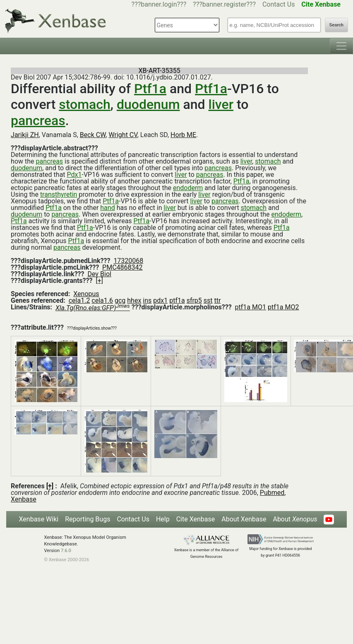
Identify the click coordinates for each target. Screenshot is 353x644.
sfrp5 (194, 300)
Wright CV (123, 135)
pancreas (38, 121)
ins (147, 300)
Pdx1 (74, 175)
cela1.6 (102, 300)
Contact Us (279, 4)
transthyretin (59, 194)
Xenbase (24, 499)
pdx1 (160, 300)
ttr (218, 300)
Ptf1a (150, 89)
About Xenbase (244, 519)
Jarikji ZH (25, 135)
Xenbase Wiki (39, 519)
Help (163, 519)
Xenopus (86, 294)
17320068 (128, 261)
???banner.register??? (224, 4)
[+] (99, 281)
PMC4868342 (122, 267)
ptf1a (177, 300)
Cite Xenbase (196, 519)
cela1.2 (79, 300)
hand (107, 208)
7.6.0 (66, 551)
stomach (85, 104)
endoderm (188, 188)
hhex (134, 300)
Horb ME (183, 135)
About (295, 519)
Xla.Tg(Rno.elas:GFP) (93, 308)
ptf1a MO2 (283, 307)
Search (336, 25)
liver (221, 104)
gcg (120, 300)
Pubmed (272, 493)
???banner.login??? (159, 4)
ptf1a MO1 (251, 307)
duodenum (148, 104)
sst (208, 300)
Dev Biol (99, 274)
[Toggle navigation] (341, 46)
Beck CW (93, 135)
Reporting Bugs (88, 519)
